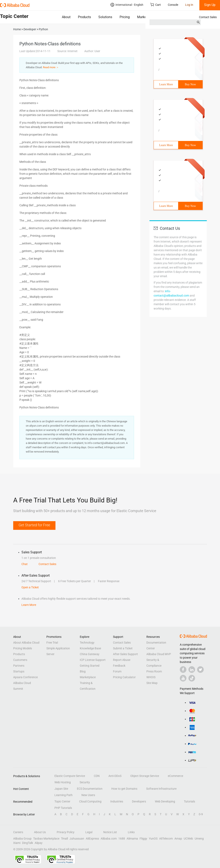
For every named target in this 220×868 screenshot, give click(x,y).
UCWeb (188, 839)
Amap (178, 839)
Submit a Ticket (123, 648)
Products (84, 17)
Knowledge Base (90, 648)
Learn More (166, 84)
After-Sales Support (125, 654)
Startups (19, 671)
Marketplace (146, 17)
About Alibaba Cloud (26, 643)
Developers (139, 801)
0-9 (201, 814)
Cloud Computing (90, 801)
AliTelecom (166, 839)
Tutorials (189, 801)
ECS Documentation (90, 789)
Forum (117, 671)
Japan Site (61, 789)
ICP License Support (93, 660)
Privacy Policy (66, 832)
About (66, 17)
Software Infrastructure (161, 789)
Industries (117, 801)
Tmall (64, 839)
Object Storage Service (145, 776)
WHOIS (151, 677)
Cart (156, 5)
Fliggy (143, 839)
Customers (20, 660)
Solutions (105, 17)
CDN (97, 776)
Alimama (132, 839)
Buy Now (190, 84)
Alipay (39, 843)
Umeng (199, 839)
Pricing (125, 17)
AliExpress (92, 839)
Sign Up (210, 5)
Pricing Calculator (124, 677)
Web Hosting (63, 782)
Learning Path (64, 795)
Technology (87, 643)
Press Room (154, 671)
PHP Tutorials (63, 808)
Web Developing (165, 801)
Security (85, 782)
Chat (25, 564)
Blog (83, 671)
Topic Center (62, 801)
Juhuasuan (77, 839)
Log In (189, 5)
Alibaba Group (22, 839)
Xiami (17, 843)
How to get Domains (124, 789)
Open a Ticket (30, 587)
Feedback (119, 666)
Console (173, 5)
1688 (122, 839)
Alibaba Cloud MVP (159, 654)
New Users (88, 795)
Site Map (152, 683)
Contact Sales (208, 17)
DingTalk (28, 843)
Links (131, 832)
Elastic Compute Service (70, 776)
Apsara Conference (25, 677)
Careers (18, 832)
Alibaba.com (109, 839)
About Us (40, 832)
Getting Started (90, 666)
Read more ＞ (51, 67)
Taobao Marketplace (46, 839)
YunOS (153, 839)
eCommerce (175, 776)
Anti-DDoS (115, 776)
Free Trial (52, 643)
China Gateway (90, 654)
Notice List (110, 832)
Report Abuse (122, 660)
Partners (19, 666)
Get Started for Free (34, 525)
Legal (89, 832)
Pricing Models (23, 648)
